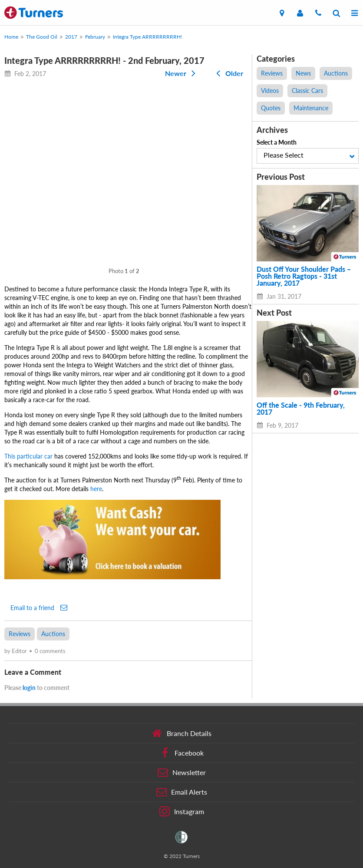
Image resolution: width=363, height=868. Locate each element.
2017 (71, 37)
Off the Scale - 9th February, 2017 (301, 409)
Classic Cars (307, 91)
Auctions (53, 634)
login (29, 688)
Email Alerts (182, 792)
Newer (182, 73)
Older (228, 73)
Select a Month (277, 142)
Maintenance (311, 108)
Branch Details (182, 733)
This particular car (28, 456)
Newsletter (182, 772)
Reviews (20, 634)
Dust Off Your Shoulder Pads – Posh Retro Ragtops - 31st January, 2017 (304, 276)
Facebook (182, 753)
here (96, 489)
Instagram (182, 812)
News (303, 73)
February (95, 37)
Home (11, 37)
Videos (270, 91)
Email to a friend (39, 607)
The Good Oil (42, 37)
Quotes (271, 108)
